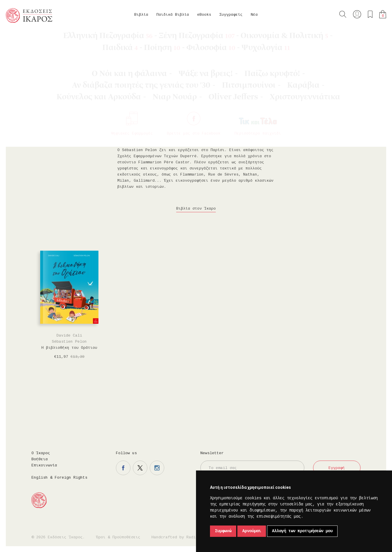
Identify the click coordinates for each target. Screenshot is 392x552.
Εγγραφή (337, 468)
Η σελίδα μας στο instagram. (157, 468)
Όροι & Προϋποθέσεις (118, 537)
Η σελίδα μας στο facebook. (123, 468)
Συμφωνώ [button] (223, 531)
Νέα (254, 15)
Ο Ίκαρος (41, 453)
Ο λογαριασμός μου (357, 14)
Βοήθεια (40, 459)
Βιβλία (141, 15)
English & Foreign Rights (59, 478)
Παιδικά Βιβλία (173, 15)
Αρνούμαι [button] (252, 531)
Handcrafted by (176, 537)
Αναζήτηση (343, 14)
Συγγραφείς (231, 15)
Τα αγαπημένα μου (370, 14)
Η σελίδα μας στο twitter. (140, 468)
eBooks (204, 15)
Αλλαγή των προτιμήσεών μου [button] (302, 531)
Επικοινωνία (44, 465)
